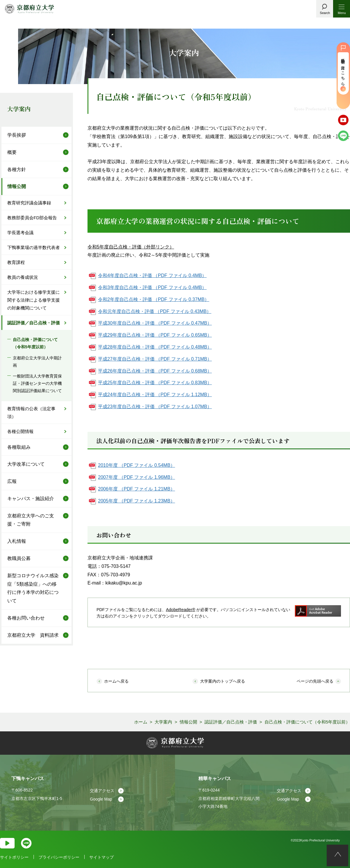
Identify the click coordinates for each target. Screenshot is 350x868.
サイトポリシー (14, 857)
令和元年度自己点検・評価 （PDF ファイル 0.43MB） (155, 311)
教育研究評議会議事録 (29, 203)
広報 (12, 481)
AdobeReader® (180, 610)
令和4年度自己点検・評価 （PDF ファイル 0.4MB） (152, 275)
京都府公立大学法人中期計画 (37, 362)
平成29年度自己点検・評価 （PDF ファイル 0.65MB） (155, 335)
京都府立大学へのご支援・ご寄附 (31, 520)
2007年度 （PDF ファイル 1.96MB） (136, 477)
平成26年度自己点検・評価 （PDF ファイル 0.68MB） (155, 371)
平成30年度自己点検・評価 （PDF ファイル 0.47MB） (155, 323)
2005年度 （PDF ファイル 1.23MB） (136, 501)
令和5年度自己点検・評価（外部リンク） (131, 247)
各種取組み (19, 447)
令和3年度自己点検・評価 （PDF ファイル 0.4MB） (152, 287)
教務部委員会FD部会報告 (32, 218)
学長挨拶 (17, 135)
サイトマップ (101, 857)
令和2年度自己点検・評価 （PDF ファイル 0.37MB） (154, 299)
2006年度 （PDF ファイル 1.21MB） (136, 489)
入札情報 (17, 541)
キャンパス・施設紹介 (31, 499)
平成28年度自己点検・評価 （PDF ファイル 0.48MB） (155, 347)
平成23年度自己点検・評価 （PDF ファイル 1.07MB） (155, 407)
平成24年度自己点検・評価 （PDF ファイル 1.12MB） (155, 395)
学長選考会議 (20, 233)
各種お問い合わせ (26, 618)
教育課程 (16, 262)
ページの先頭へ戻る (315, 681)
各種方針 (17, 169)
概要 (12, 152)
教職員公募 (19, 558)
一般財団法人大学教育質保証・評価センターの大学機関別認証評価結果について (37, 383)
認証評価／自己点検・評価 (34, 323)
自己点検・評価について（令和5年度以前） (35, 343)
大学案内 (19, 109)
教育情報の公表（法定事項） (31, 413)
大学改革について (26, 464)
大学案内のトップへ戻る (223, 681)
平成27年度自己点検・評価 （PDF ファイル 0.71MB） (155, 359)
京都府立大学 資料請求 (33, 635)
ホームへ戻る (116, 681)
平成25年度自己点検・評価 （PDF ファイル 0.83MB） (155, 383)
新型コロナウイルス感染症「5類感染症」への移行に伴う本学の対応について (33, 588)
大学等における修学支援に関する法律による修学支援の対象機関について (34, 300)
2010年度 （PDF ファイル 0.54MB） (136, 465)
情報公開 (17, 186)
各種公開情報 (20, 431)
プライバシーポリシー (59, 857)
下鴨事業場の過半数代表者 (34, 247)
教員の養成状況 (23, 277)
